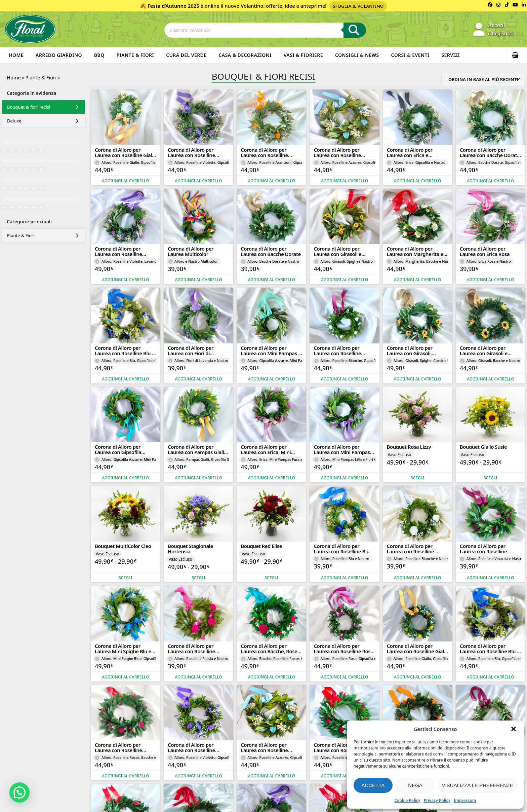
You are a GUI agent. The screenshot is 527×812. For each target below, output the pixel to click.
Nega (415, 785)
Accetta (373, 785)
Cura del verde (186, 55)
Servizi (451, 55)
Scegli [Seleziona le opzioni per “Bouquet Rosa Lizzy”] (417, 478)
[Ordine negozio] (483, 79)
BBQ (99, 55)
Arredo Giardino (59, 55)
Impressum (465, 800)
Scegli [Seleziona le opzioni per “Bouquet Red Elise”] (272, 578)
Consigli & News (357, 55)
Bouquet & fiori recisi (29, 107)
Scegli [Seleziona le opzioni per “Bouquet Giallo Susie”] (490, 478)
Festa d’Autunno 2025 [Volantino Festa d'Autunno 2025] (173, 6)
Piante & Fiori (135, 55)
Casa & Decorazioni (245, 55)
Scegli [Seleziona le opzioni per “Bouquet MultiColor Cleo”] (125, 578)
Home (16, 55)
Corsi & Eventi (410, 55)
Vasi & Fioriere (303, 55)
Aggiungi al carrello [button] (125, 181)
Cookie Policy (407, 800)
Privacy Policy (437, 800)
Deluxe (14, 121)
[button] (514, 729)
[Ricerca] (355, 30)
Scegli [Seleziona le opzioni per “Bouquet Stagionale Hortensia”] (199, 578)
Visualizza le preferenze (477, 785)
